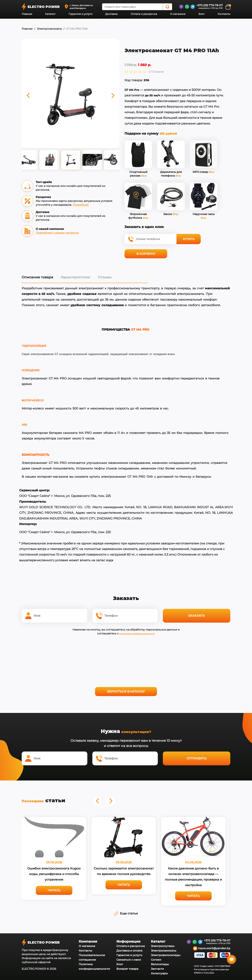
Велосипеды (160, 963)
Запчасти (157, 967)
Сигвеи (156, 958)
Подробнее (81, 205)
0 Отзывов (156, 72)
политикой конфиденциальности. (137, 633)
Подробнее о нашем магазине (57, 233)
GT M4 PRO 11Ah (77, 29)
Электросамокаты (49, 29)
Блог (202, 14)
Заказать (197, 615)
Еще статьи (126, 912)
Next (122, 161)
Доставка (111, 14)
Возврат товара (127, 967)
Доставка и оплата (129, 949)
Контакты (224, 14)
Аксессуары (159, 972)
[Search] (167, 7)
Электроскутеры (163, 945)
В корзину (146, 254)
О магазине (178, 14)
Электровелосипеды (166, 954)
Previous (19, 161)
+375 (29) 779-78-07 (210, 5)
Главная (27, 14)
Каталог (50, 14)
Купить (189, 239)
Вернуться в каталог (126, 691)
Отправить (197, 757)
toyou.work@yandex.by (212, 947)
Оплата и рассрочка (144, 14)
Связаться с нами (129, 958)
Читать (54, 889)
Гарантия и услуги (80, 14)
